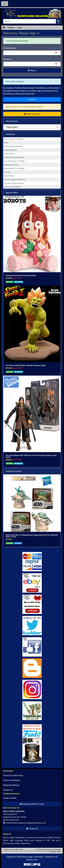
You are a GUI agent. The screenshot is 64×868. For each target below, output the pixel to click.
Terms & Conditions (12, 780)
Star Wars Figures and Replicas (15, 179)
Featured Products (14, 471)
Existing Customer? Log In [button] (32, 804)
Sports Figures (9, 176)
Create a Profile (10, 798)
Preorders (7, 172)
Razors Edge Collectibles (33, 857)
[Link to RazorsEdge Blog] (32, 668)
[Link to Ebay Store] (32, 583)
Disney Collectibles (10, 150)
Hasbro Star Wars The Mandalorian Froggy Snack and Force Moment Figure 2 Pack (32, 536)
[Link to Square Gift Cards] (32, 604)
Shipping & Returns (11, 785)
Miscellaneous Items (11, 165)
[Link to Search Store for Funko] (32, 744)
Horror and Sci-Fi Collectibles (14, 157)
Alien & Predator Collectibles (14, 139)
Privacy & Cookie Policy (13, 775)
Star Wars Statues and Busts (14, 183)
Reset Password (32, 114)
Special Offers (12, 193)
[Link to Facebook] (32, 647)
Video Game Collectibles (12, 187)
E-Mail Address (10, 48)
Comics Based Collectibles (13, 146)
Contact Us (8, 790)
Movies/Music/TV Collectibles (14, 168)
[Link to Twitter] (32, 626)
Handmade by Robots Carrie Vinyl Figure (21, 275)
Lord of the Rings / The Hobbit (14, 161)
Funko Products (9, 154)
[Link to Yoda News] (32, 711)
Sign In (32, 70)
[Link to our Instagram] (32, 689)
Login (19, 28)
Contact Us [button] (32, 829)
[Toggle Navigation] (5, 4)
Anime (6, 143)
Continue (32, 99)
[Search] (30, 21)
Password (8, 59)
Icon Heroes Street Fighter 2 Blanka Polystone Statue (26, 365)
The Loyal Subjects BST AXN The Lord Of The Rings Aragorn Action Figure (31, 456)
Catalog (11, 28)
